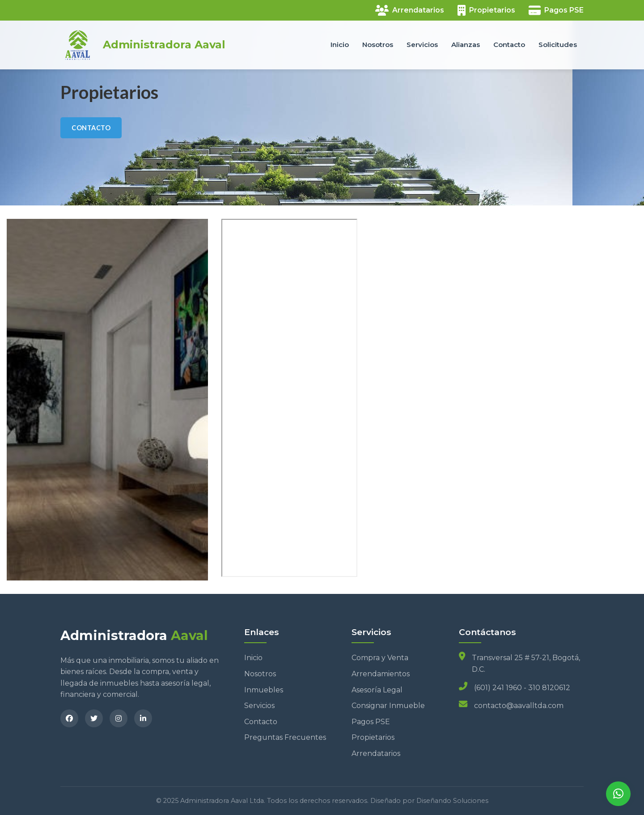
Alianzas (466, 45)
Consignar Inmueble (388, 706)
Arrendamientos (381, 674)
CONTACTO (91, 128)
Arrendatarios (376, 753)
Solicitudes (558, 45)
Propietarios (373, 737)
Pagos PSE (371, 722)
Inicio (340, 45)
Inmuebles (264, 690)
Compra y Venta (380, 658)
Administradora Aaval (164, 45)
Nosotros (378, 45)
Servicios (422, 45)
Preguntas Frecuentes (285, 737)
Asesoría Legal (377, 690)
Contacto (509, 45)
